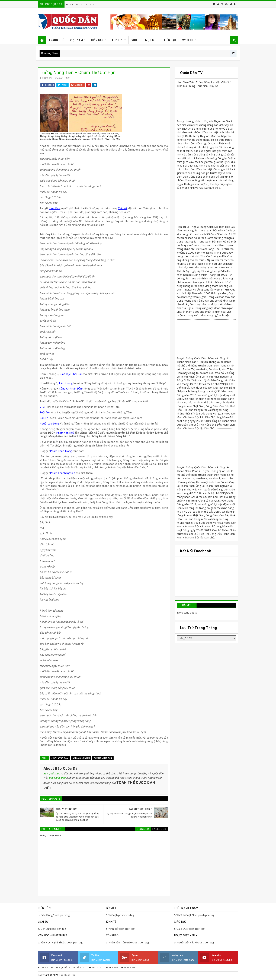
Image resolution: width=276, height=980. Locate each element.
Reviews (112, 968)
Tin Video (96, 968)
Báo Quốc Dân (52, 773)
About (80, 5)
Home (70, 5)
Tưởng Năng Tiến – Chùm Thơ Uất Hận (78, 73)
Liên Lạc (170, 40)
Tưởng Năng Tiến (103, 758)
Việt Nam (76, 40)
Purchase (128, 968)
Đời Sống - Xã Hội (81, 758)
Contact (92, 5)
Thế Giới (118, 40)
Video (136, 40)
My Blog (188, 40)
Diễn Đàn (97, 40)
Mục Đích (152, 40)
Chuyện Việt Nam (60, 758)
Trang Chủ (57, 40)
